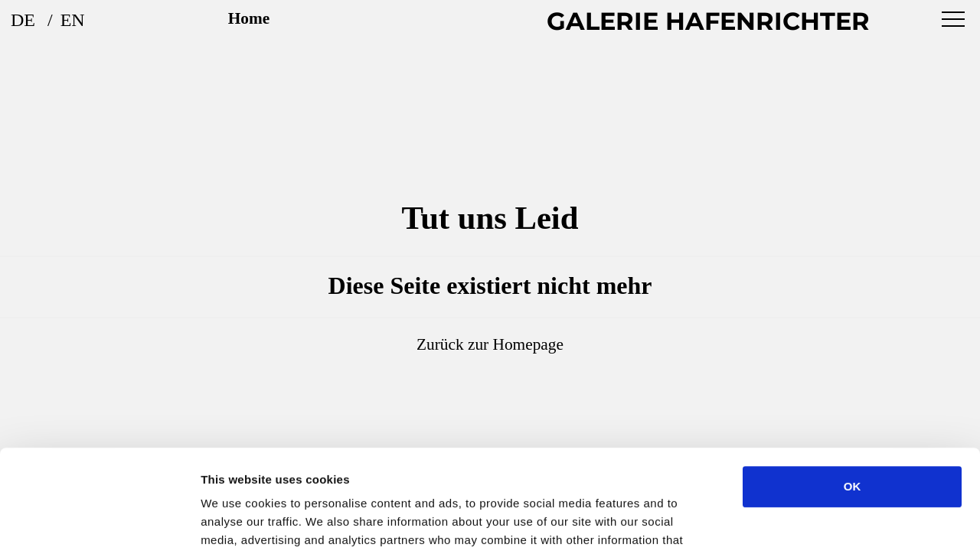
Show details (804, 521)
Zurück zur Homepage (490, 344)
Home (249, 18)
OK (853, 387)
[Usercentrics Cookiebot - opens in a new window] (99, 521)
